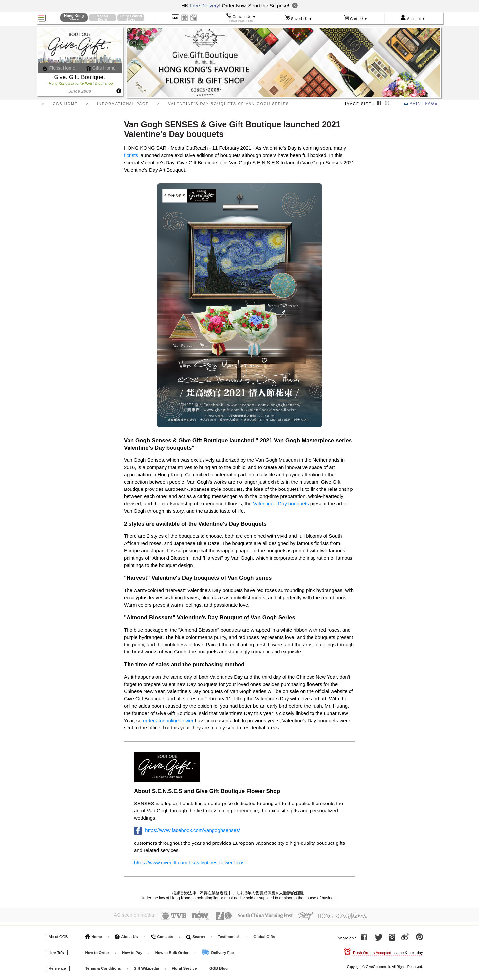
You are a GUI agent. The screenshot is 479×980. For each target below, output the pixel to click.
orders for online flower (168, 720)
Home (94, 935)
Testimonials (229, 935)
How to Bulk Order (172, 951)
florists (131, 155)
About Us (126, 935)
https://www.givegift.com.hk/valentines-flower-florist (190, 862)
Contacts (162, 935)
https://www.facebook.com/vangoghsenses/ (193, 830)
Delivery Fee (217, 951)
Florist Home (59, 68)
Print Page (421, 103)
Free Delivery (204, 5)
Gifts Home (101, 68)
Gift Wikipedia (147, 966)
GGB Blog (219, 966)
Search (196, 935)
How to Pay (133, 951)
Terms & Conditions (103, 966)
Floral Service (184, 966)
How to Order (97, 951)
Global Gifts (264, 935)
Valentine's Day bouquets (281, 504)
